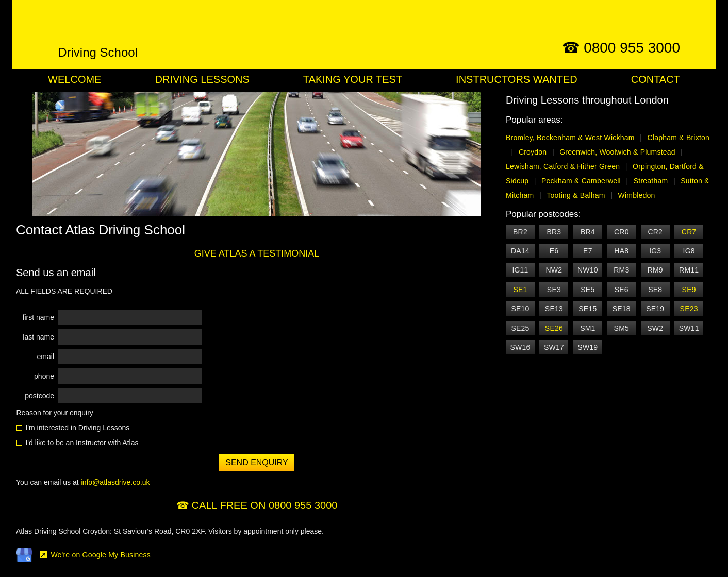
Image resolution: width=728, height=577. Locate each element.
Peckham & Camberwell (581, 181)
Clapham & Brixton (679, 138)
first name (38, 317)
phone (44, 376)
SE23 (689, 309)
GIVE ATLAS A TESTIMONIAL (257, 253)
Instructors (517, 79)
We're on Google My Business (101, 555)
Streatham (651, 181)
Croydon (533, 152)
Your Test (353, 79)
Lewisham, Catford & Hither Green (563, 166)
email (46, 357)
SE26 (554, 328)
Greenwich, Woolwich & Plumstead (617, 152)
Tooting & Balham (576, 195)
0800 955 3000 (632, 48)
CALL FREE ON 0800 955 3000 (265, 505)
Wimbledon (637, 195)
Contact (656, 79)
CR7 (689, 232)
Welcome (75, 79)
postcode (39, 396)
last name (38, 337)
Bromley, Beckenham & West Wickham (570, 138)
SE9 (689, 290)
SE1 (520, 290)
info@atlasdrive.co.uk (115, 482)
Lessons (202, 79)
